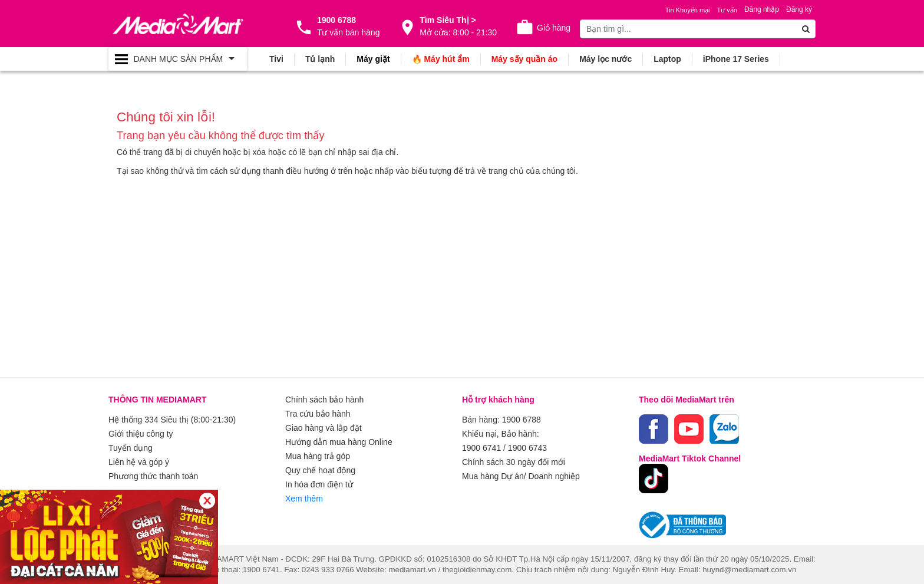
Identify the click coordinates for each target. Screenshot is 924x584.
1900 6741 (481, 448)
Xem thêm (304, 499)
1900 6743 (527, 448)
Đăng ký (799, 9)
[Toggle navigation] (178, 59)
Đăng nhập (762, 9)
